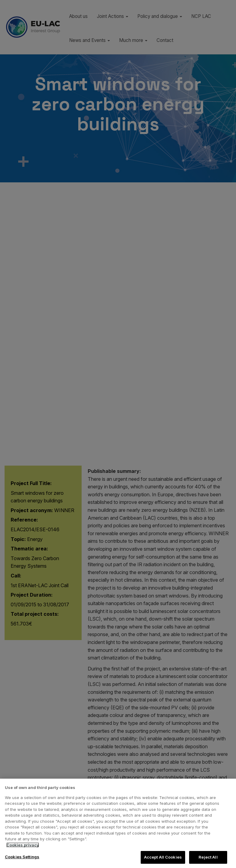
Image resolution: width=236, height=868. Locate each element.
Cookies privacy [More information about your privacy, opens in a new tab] (23, 845)
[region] (118, 823)
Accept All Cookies (163, 857)
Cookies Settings (22, 857)
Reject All (208, 857)
